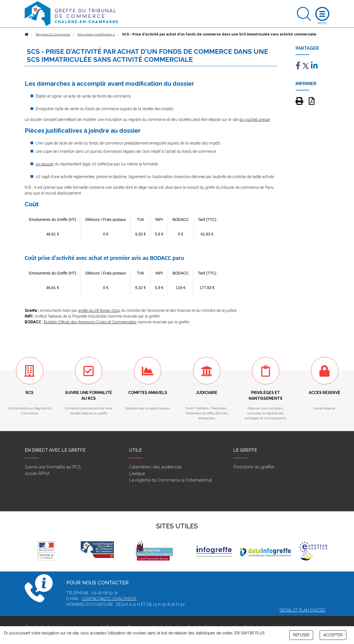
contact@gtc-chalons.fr (109, 599)
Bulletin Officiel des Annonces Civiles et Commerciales (90, 322)
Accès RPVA (37, 474)
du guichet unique (255, 120)
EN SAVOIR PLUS (250, 633)
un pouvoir (45, 164)
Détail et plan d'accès (302, 610)
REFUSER (301, 635)
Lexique (137, 474)
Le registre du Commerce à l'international (171, 480)
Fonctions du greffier (254, 467)
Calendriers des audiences (155, 467)
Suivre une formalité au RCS (53, 467)
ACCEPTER (333, 635)
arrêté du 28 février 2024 (99, 310)
